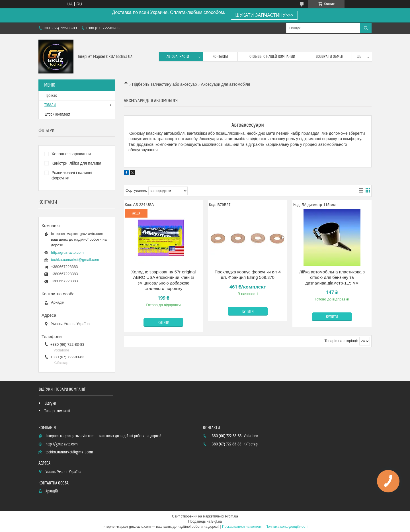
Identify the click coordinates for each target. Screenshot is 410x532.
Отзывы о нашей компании (272, 57)
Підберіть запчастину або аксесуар (164, 84)
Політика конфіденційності (286, 527)
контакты (220, 57)
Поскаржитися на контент (242, 527)
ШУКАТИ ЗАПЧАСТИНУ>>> (265, 15)
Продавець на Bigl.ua (205, 521)
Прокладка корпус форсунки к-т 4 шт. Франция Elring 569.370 (248, 275)
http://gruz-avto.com (67, 252)
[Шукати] (366, 28)
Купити (163, 323)
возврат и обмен (330, 57)
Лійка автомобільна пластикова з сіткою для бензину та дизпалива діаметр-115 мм (332, 277)
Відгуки (50, 404)
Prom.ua (232, 516)
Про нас (51, 96)
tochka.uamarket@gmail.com (75, 260)
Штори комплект (57, 114)
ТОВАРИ (50, 105)
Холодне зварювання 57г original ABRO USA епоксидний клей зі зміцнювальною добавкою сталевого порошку (164, 280)
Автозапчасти (178, 57)
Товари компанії (57, 411)
